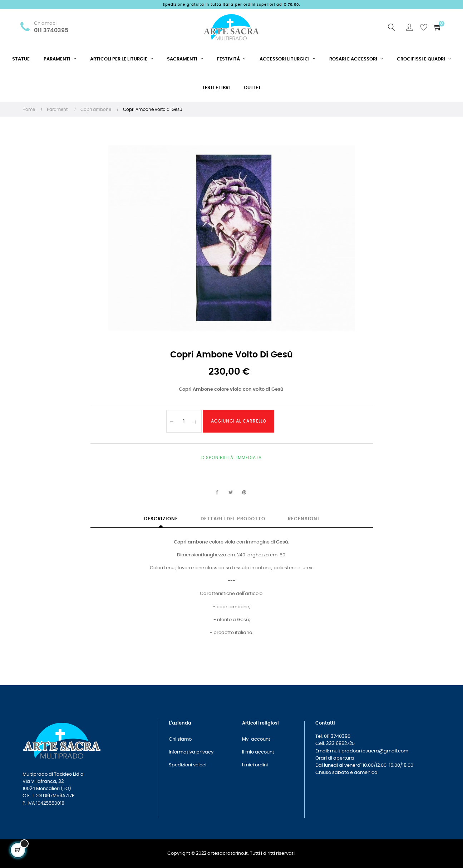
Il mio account (258, 752)
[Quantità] (184, 421)
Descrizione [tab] (161, 519)
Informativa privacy (191, 752)
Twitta (231, 493)
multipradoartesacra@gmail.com (369, 751)
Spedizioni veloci (188, 765)
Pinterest (244, 493)
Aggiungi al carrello (239, 421)
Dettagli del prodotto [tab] (233, 519)
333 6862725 (340, 744)
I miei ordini (255, 765)
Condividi (217, 493)
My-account (256, 739)
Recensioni (304, 519)
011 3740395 (51, 31)
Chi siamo (180, 739)
